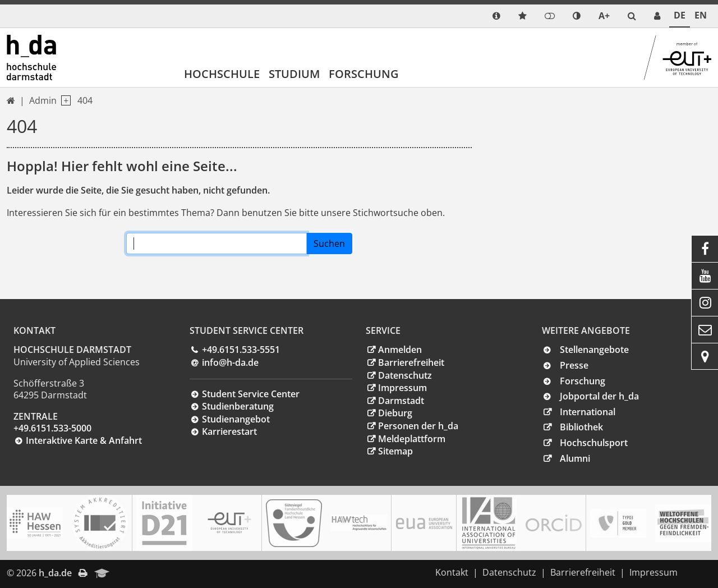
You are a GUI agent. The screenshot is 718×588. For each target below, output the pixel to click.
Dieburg (395, 413)
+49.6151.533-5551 (241, 350)
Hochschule (222, 74)
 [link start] (11, 100)
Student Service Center (251, 394)
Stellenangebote (594, 350)
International (588, 412)
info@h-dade (230, 362)
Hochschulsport (594, 443)
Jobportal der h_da (599, 396)
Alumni (575, 458)
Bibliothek (581, 427)
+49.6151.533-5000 (52, 428)
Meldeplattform (412, 439)
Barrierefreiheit (411, 362)
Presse (574, 365)
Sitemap (395, 451)
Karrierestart (229, 431)
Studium (294, 74)
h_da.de (55, 573)
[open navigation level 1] (64, 101)
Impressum (402, 388)
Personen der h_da (418, 426)
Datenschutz (405, 375)
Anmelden (400, 350)
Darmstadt (401, 401)
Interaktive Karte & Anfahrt (84, 440)
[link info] (496, 16)
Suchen (329, 244)
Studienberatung (238, 406)
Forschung (364, 74)
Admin (43, 100)
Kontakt (452, 572)
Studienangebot (236, 419)
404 (85, 100)
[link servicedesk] (657, 16)
